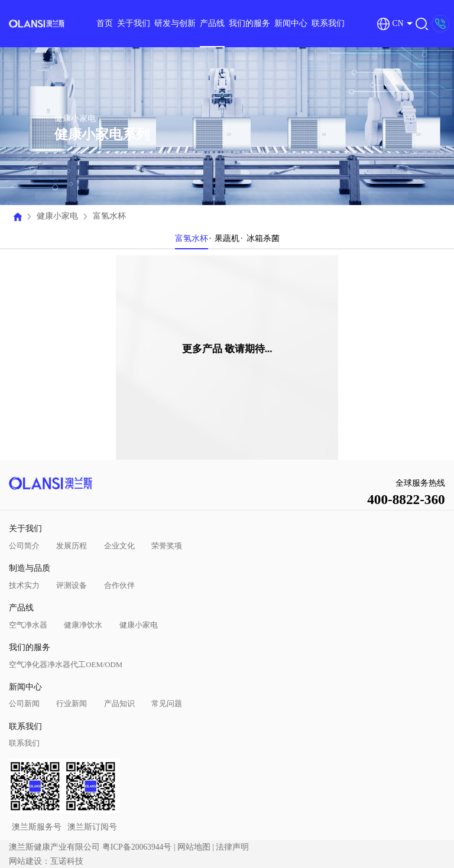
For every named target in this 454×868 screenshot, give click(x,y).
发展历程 (72, 546)
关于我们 (134, 23)
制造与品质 (30, 568)
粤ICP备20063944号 (137, 847)
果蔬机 (227, 238)
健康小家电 (57, 216)
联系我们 (328, 23)
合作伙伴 (119, 586)
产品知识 (119, 704)
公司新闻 (24, 704)
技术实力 (24, 586)
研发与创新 (175, 23)
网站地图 (194, 847)
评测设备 (72, 586)
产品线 (212, 23)
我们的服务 (249, 23)
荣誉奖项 (167, 546)
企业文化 (119, 546)
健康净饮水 (83, 625)
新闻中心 (291, 23)
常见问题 (167, 704)
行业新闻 (72, 704)
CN (390, 24)
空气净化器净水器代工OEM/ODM (66, 665)
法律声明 (232, 847)
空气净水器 (28, 625)
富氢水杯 (109, 216)
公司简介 (24, 546)
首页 (105, 23)
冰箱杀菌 (263, 238)
